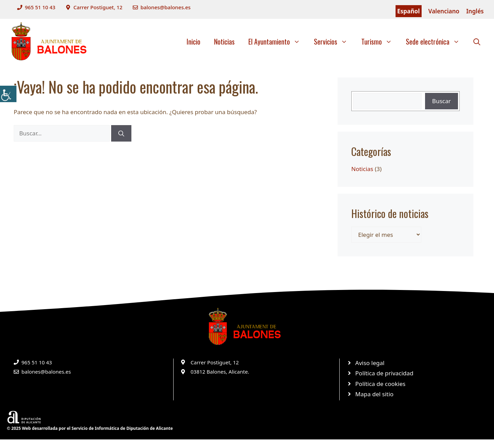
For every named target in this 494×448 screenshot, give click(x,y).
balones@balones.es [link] (165, 7)
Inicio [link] (193, 41)
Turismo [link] (380, 41)
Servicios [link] (334, 41)
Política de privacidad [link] (384, 373)
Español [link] (409, 11)
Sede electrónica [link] (436, 41)
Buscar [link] (442, 101)
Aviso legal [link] (370, 363)
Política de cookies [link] (380, 384)
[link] (8, 94)
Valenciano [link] (444, 11)
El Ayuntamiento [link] (278, 41)
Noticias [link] (224, 41)
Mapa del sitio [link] (375, 394)
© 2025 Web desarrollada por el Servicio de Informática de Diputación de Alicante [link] (90, 428)
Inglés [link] (475, 11)
